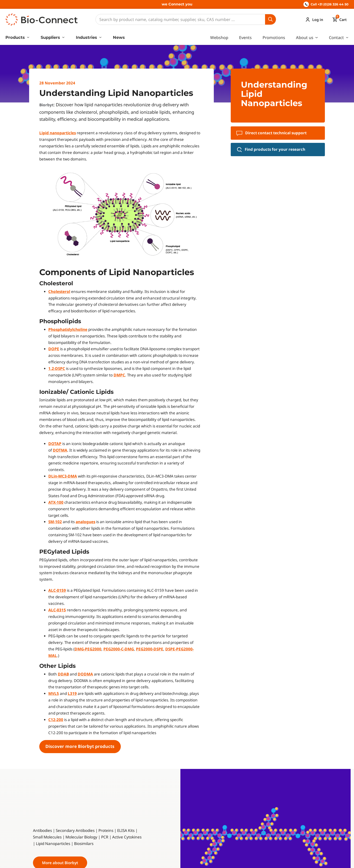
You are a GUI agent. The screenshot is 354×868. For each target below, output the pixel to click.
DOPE (54, 349)
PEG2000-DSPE (150, 649)
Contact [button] (337, 37)
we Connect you (177, 4)
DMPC (119, 375)
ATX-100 (56, 502)
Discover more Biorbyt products (80, 746)
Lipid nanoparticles (58, 133)
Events (245, 37)
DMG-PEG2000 (88, 649)
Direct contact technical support (271, 133)
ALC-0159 (57, 590)
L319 (72, 693)
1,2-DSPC (57, 368)
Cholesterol (59, 291)
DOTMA (60, 450)
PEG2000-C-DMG (119, 649)
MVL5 (54, 693)
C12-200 (56, 720)
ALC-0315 (57, 610)
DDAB (63, 674)
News (119, 37)
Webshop (219, 37)
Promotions (274, 37)
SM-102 (55, 522)
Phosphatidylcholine (68, 329)
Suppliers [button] (51, 37)
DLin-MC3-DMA (63, 476)
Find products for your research (271, 149)
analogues (85, 522)
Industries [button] (87, 37)
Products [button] (16, 37)
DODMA (85, 674)
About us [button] (305, 37)
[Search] (180, 19)
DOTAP (55, 444)
